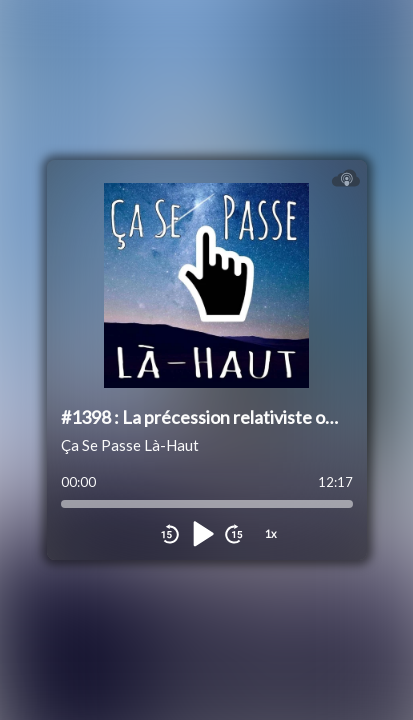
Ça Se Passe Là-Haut (130, 445)
